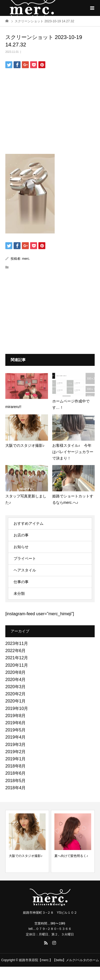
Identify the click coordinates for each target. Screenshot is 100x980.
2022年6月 (16, 651)
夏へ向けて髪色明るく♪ (71, 856)
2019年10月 (17, 708)
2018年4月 (16, 788)
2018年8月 (16, 766)
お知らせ (21, 547)
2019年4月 (16, 737)
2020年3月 (16, 687)
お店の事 (21, 535)
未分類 (19, 593)
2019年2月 (16, 752)
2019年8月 (16, 716)
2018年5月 (16, 781)
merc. (26, 259)
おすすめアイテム (29, 523)
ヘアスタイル (25, 570)
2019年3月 (16, 745)
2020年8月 (16, 672)
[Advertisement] (50, 109)
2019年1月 (16, 759)
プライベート (25, 558)
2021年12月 (17, 658)
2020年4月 (16, 680)
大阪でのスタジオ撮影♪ (26, 856)
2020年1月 (16, 701)
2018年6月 (16, 773)
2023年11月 (17, 643)
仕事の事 (21, 582)
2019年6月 (16, 723)
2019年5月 (16, 730)
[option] (27, 841)
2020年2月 (16, 694)
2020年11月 (17, 665)
